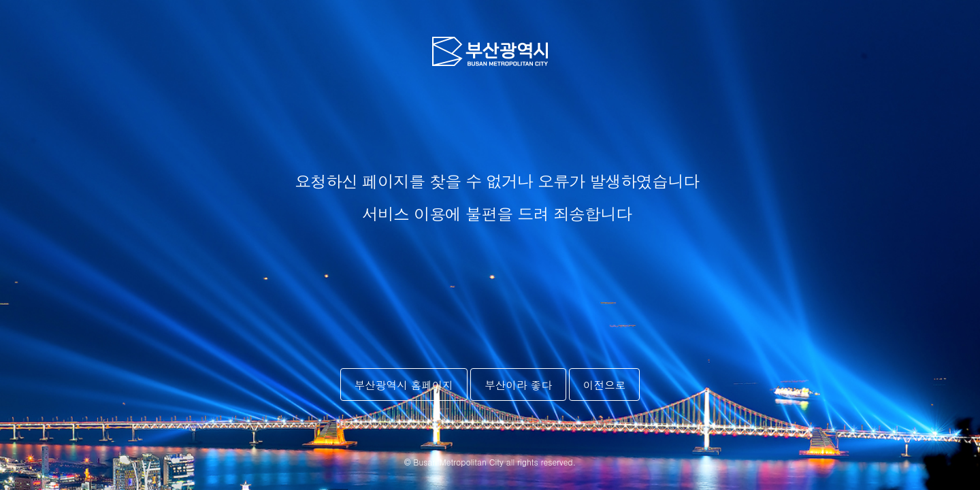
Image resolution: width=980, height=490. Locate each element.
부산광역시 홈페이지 (404, 385)
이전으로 (604, 385)
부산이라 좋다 (518, 385)
